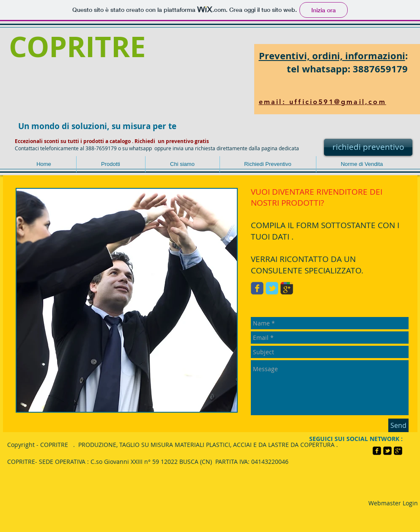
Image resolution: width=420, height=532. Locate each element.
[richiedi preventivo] (368, 147)
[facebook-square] (377, 451)
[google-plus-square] (398, 451)
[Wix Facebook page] (257, 288)
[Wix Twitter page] (272, 288)
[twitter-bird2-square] (387, 451)
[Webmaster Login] (393, 503)
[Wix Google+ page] (287, 288)
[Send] (398, 425)
